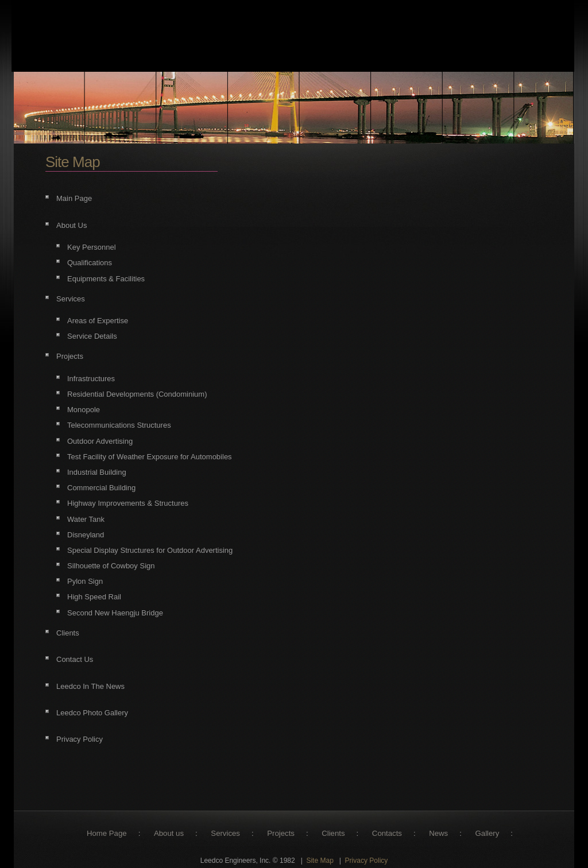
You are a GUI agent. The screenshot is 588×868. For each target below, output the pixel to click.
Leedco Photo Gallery (92, 713)
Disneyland (86, 535)
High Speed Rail (94, 597)
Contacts (387, 833)
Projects (70, 356)
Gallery (488, 833)
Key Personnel (92, 247)
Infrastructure (89, 379)
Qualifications (90, 263)
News (438, 833)
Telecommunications (101, 425)
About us (169, 833)
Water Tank (86, 519)
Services (71, 299)
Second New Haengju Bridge (115, 613)
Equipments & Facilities (106, 279)
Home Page (107, 833)
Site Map (320, 861)
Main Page (74, 198)
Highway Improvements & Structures (128, 503)
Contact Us (75, 659)
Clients (68, 633)
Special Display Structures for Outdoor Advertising (150, 550)
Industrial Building (97, 472)
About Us (71, 225)
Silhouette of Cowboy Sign (111, 566)
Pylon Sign (85, 581)
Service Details (92, 336)
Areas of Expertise (98, 321)
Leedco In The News (90, 686)
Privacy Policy (80, 739)
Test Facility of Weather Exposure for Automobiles (150, 457)
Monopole (84, 410)
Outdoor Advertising (100, 441)
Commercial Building (101, 488)
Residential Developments (111, 394)
